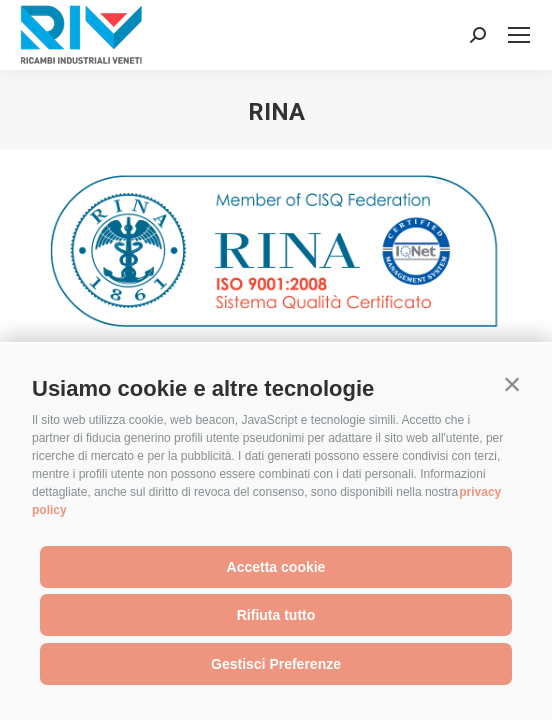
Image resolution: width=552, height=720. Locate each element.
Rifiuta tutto (276, 615)
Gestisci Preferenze (276, 664)
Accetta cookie (276, 567)
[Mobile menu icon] (519, 35)
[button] (512, 384)
